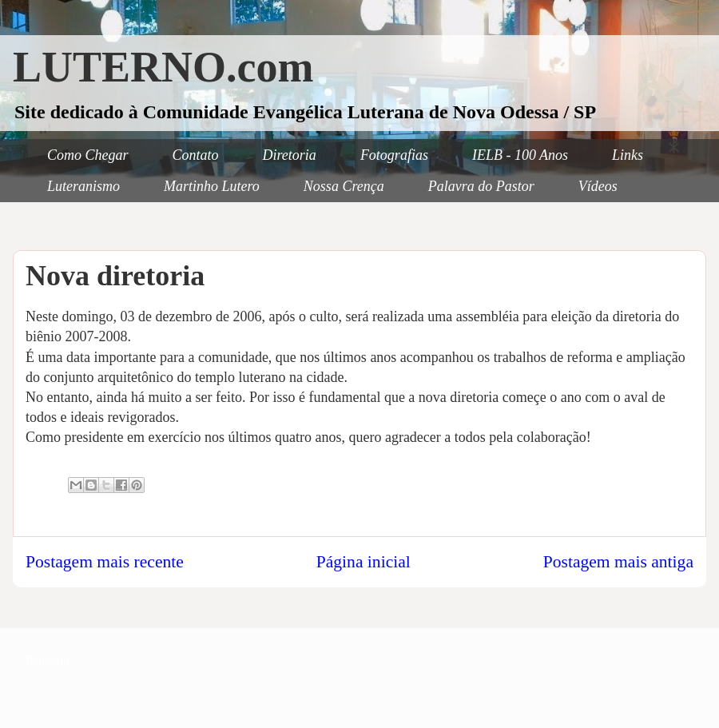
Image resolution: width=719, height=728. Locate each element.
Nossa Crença (344, 186)
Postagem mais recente (105, 562)
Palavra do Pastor (481, 186)
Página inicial (363, 562)
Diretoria (290, 155)
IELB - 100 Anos (520, 155)
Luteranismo (83, 186)
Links (628, 155)
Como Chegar (88, 155)
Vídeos (598, 186)
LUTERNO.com (163, 67)
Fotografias (394, 155)
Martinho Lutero (212, 186)
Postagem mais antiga (618, 562)
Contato (196, 155)
